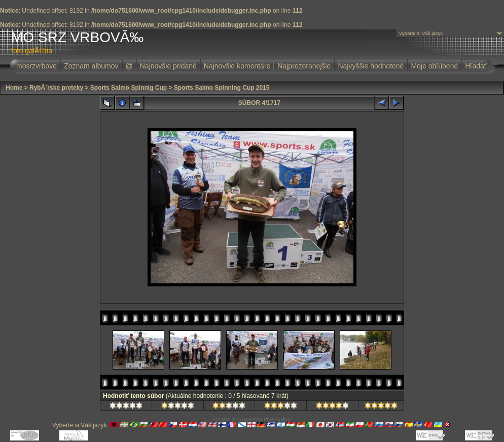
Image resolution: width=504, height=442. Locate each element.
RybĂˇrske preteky (56, 88)
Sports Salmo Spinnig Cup (129, 88)
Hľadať (476, 66)
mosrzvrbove (37, 66)
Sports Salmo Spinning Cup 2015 (222, 88)
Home (14, 88)
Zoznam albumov (91, 66)
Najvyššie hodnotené (371, 66)
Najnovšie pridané (168, 66)
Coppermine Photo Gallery (265, 419)
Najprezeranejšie (304, 66)
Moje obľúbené (434, 66)
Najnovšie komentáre (237, 66)
